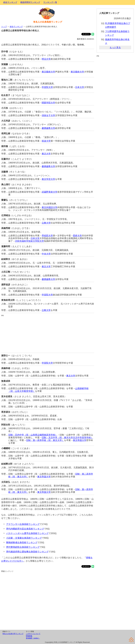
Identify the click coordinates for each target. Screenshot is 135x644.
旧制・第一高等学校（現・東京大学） (45, 440)
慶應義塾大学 (48, 128)
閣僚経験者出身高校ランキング (22, 543)
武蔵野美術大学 (50, 192)
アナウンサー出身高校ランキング (23, 524)
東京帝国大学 (80, 440)
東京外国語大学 (50, 207)
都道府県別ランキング (30, 2)
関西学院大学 (48, 103)
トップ (4, 27)
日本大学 (80, 87)
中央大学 (46, 254)
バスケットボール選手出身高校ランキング (27, 533)
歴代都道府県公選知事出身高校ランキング (27, 552)
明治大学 (46, 59)
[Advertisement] (48, 334)
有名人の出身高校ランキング (48, 22)
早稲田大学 (47, 236)
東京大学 (46, 267)
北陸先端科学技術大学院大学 (29, 241)
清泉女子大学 (48, 115)
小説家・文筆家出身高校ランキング (24, 538)
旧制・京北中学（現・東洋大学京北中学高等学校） (67, 438)
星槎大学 (77, 236)
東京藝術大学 (48, 72)
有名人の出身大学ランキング (13, 634)
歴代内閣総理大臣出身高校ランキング (25, 529)
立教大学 (46, 223)
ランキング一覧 (50, 2)
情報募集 (29, 636)
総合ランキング (10, 2)
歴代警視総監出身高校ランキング (23, 547)
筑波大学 (46, 141)
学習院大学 (47, 87)
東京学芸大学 (48, 179)
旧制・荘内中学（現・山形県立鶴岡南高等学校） (33, 435)
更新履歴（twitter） (33, 638)
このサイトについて (33, 634)
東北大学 (46, 154)
